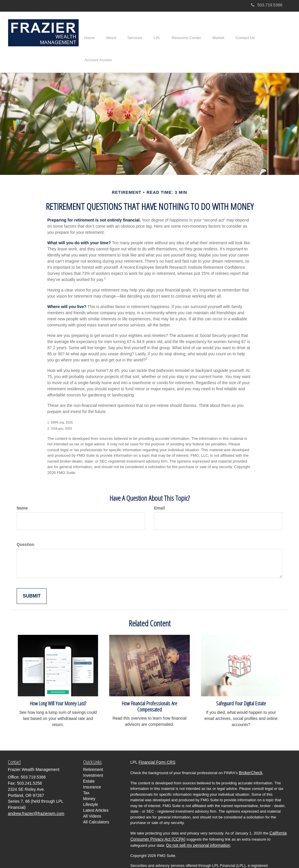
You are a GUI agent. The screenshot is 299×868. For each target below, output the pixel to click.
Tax (86, 776)
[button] (114, 34)
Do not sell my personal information (198, 828)
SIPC (228, 855)
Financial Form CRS (157, 745)
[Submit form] (32, 579)
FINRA (216, 855)
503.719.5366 (267, 5)
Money (89, 781)
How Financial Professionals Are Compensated (149, 689)
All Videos (92, 799)
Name (22, 491)
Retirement (93, 752)
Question (26, 527)
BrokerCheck (251, 756)
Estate (89, 764)
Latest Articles (96, 793)
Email (159, 491)
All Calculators (96, 805)
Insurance (92, 770)
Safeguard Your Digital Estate (241, 686)
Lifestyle (91, 787)
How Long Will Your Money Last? (58, 686)
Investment (93, 758)
